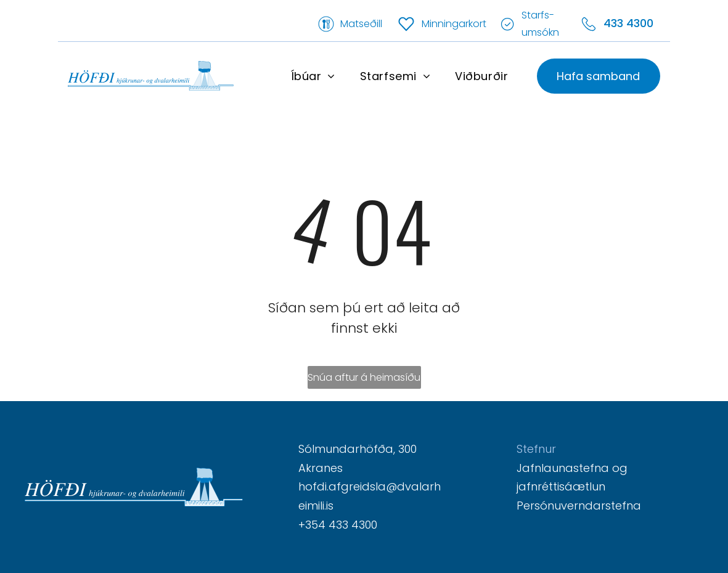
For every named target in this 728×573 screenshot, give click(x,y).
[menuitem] (313, 76)
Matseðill (361, 24)
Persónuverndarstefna (579, 506)
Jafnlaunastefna (563, 468)
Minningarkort (454, 24)
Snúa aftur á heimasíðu (364, 377)
